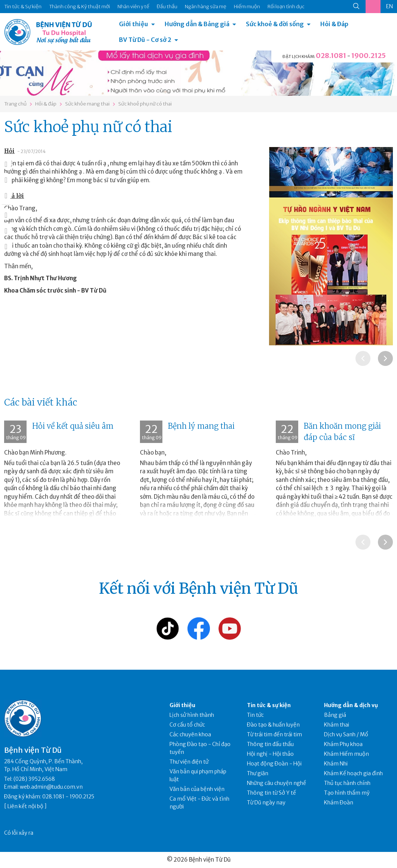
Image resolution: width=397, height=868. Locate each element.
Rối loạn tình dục (286, 7)
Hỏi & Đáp (334, 24)
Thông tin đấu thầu (270, 744)
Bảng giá (335, 715)
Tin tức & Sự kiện (23, 7)
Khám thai (337, 725)
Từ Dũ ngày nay (266, 803)
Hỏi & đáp (46, 104)
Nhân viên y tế (133, 7)
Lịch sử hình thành (192, 715)
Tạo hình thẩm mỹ (347, 793)
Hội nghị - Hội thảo (270, 754)
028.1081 (331, 56)
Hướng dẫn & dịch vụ (351, 705)
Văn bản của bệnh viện (197, 789)
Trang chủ (15, 104)
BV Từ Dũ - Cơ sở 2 (145, 40)
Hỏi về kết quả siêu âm (73, 426)
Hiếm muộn (247, 7)
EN (390, 6)
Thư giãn (258, 773)
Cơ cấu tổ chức (187, 725)
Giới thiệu (134, 24)
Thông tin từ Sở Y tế (271, 793)
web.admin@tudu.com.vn (51, 787)
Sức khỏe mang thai (87, 104)
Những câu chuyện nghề (277, 783)
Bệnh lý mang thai (201, 426)
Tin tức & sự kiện (269, 705)
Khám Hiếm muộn (346, 754)
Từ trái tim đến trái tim (274, 734)
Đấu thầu (167, 7)
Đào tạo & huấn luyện (273, 725)
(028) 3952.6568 (34, 779)
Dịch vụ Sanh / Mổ (346, 734)
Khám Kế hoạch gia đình (353, 773)
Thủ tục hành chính (347, 783)
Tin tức (255, 715)
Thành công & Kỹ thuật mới (80, 7)
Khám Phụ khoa (343, 744)
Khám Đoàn (339, 803)
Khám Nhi (336, 764)
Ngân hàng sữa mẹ (206, 7)
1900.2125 (369, 56)
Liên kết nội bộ (25, 806)
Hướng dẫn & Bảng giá (197, 24)
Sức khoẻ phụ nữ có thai (145, 104)
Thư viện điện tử (189, 762)
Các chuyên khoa (190, 734)
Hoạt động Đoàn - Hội (274, 764)
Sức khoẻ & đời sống (275, 24)
